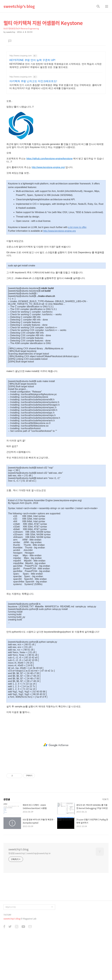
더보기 (105, 840)
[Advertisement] (56, 117)
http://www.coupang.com (21, 56)
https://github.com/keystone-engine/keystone (50, 199)
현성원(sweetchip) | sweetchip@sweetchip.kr (30, 894)
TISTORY (7, 955)
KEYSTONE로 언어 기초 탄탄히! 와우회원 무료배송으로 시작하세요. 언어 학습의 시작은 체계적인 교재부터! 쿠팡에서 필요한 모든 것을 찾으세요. (56, 66)
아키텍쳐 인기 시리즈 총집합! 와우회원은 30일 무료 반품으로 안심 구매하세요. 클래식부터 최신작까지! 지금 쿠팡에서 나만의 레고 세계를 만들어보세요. (55, 87)
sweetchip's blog (19, 6)
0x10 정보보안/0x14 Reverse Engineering (21, 28)
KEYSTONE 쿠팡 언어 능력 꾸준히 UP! (32, 60)
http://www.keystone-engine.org (59, 272)
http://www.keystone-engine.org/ (48, 208)
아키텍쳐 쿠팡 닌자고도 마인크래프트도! (33, 81)
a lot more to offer (77, 268)
